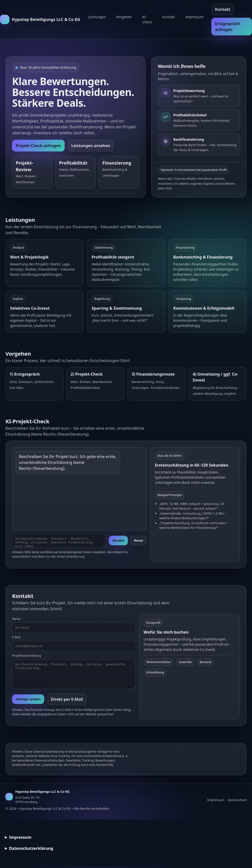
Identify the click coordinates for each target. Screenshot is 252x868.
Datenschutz (237, 801)
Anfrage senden (28, 701)
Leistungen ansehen (91, 146)
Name (16, 620)
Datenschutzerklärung (31, 850)
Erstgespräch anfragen (228, 27)
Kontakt (168, 17)
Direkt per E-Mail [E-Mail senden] (67, 701)
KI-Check (147, 19)
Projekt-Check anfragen (38, 146)
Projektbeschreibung (26, 657)
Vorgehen (124, 17)
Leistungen (97, 17)
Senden (118, 541)
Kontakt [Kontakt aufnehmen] (223, 9)
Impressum (195, 17)
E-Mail (16, 639)
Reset (139, 541)
